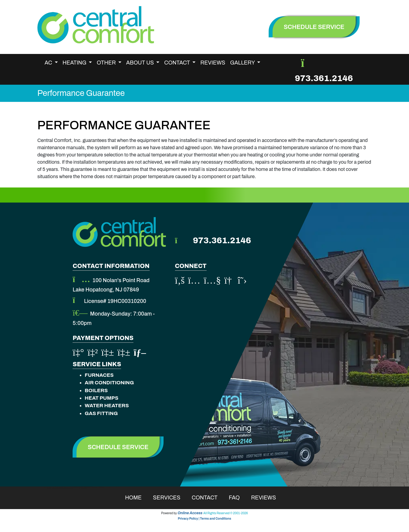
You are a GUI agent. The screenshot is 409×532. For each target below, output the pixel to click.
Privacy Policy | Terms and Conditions (204, 519)
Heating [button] (75, 63)
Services (171, 498)
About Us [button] (141, 63)
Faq (238, 498)
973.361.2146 (324, 78)
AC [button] (49, 63)
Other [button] (107, 63)
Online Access (190, 513)
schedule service (314, 27)
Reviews (213, 63)
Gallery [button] (243, 63)
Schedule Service (118, 447)
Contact (209, 498)
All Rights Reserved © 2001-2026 (226, 513)
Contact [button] (178, 63)
